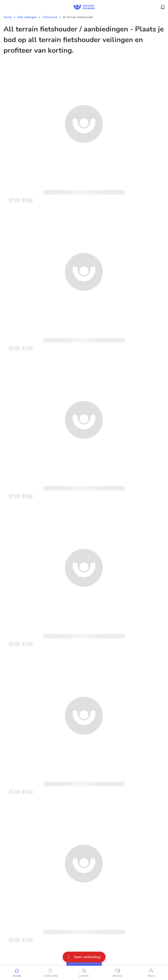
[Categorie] (50, 973)
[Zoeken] (84, 973)
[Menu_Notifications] (163, 7)
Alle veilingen (27, 17)
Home (8, 17)
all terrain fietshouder (78, 17)
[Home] (17, 973)
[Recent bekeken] (118, 973)
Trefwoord (50, 17)
